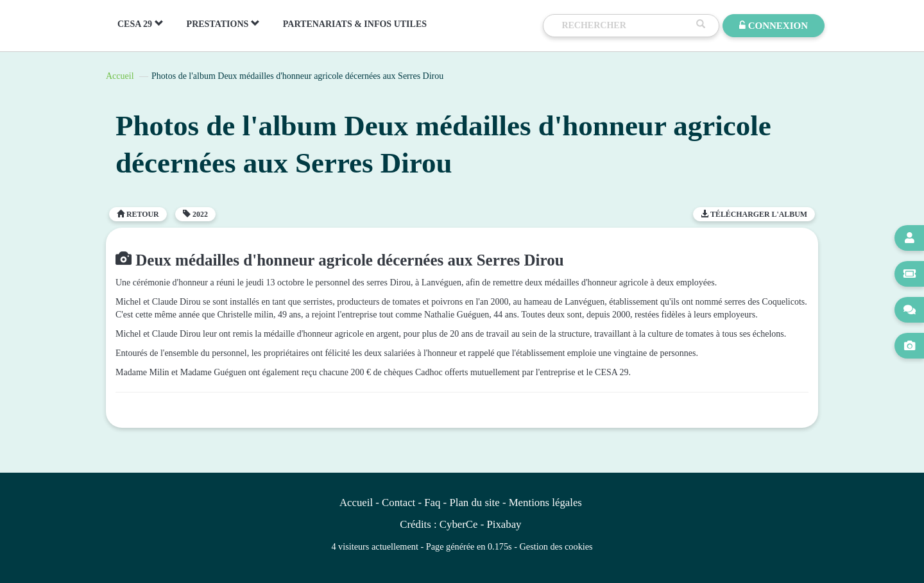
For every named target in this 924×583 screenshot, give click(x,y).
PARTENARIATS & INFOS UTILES (355, 24)
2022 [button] (195, 214)
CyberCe (459, 524)
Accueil (120, 76)
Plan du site (474, 503)
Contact (398, 503)
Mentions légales (545, 503)
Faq (432, 503)
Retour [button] (138, 214)
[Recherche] (626, 26)
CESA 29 (141, 24)
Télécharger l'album (754, 214)
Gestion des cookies (556, 546)
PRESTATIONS (223, 24)
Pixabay (504, 524)
